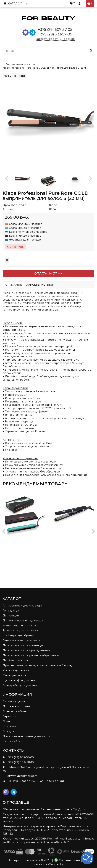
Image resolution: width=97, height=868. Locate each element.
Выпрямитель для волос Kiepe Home (73, 544)
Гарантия (9, 716)
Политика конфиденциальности (26, 736)
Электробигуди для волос (22, 685)
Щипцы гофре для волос (21, 680)
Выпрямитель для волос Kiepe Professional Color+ (24, 544)
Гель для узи (12, 610)
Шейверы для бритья (18, 635)
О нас (7, 721)
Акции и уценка (14, 701)
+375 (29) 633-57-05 (55, 34)
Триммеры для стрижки (20, 630)
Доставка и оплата (16, 706)
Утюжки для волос (16, 670)
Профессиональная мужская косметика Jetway (37, 665)
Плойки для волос (16, 660)
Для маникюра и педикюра (23, 620)
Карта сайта (11, 741)
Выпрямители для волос (21, 64)
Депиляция (11, 615)
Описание (14, 285)
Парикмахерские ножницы (23, 645)
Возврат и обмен (15, 711)
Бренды (9, 731)
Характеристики (40, 285)
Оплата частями (48, 274)
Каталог (13, 3)
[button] (87, 858)
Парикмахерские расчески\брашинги (31, 655)
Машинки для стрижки (19, 625)
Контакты (10, 726)
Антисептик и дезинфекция (23, 605)
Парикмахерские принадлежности (29, 650)
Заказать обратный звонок (55, 39)
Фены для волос (15, 675)
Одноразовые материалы (22, 640)
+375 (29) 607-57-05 (55, 30)
